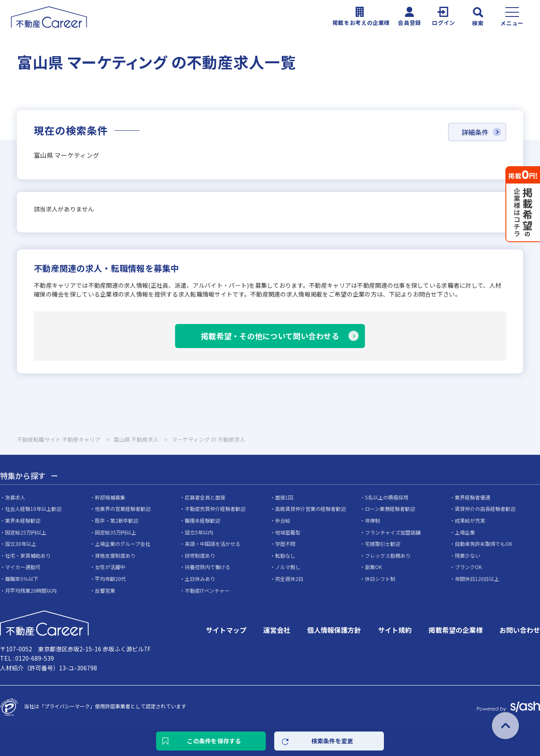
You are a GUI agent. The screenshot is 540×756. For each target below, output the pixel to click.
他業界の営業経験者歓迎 (123, 509)
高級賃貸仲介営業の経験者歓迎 (310, 509)
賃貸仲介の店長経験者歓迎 (485, 509)
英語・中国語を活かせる (213, 544)
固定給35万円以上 (116, 532)
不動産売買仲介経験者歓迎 (215, 509)
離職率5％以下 (22, 579)
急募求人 (15, 497)
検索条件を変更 (332, 741)
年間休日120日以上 (477, 579)
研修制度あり (200, 555)
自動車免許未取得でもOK (483, 544)
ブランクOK (468, 567)
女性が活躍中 (110, 567)
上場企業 (465, 532)
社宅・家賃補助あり (28, 555)
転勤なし (285, 555)
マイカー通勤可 (23, 567)
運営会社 (277, 630)
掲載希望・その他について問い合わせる (270, 336)
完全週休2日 (289, 579)
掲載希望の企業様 (456, 630)
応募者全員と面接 (205, 497)
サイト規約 (395, 630)
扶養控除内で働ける (208, 567)
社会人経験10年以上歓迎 (33, 509)
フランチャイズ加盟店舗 (393, 532)
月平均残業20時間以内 (31, 590)
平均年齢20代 (111, 579)
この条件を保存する (214, 741)
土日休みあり (200, 579)
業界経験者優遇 (472, 497)
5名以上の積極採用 (387, 497)
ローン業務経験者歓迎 (390, 509)
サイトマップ (226, 630)
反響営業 (105, 590)
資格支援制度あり (115, 555)
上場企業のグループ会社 (123, 544)
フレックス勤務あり (388, 555)
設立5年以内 (199, 532)
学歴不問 (285, 544)
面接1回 (284, 497)
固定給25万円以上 (26, 532)
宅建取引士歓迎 (383, 544)
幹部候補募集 (110, 497)
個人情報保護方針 (334, 630)
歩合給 (283, 520)
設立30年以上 (21, 544)
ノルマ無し (288, 567)
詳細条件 (475, 132)
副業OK (373, 567)
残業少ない (467, 555)
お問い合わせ (520, 630)
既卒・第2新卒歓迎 (117, 520)
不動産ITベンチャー (207, 590)
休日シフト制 (380, 579)
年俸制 (373, 520)
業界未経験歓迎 (23, 520)
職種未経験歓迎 (202, 520)
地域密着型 (288, 532)
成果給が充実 (470, 520)
